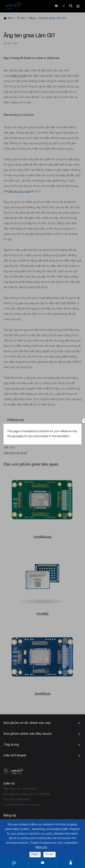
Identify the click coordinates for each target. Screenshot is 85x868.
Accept (49, 854)
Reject (35, 854)
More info (41, 848)
